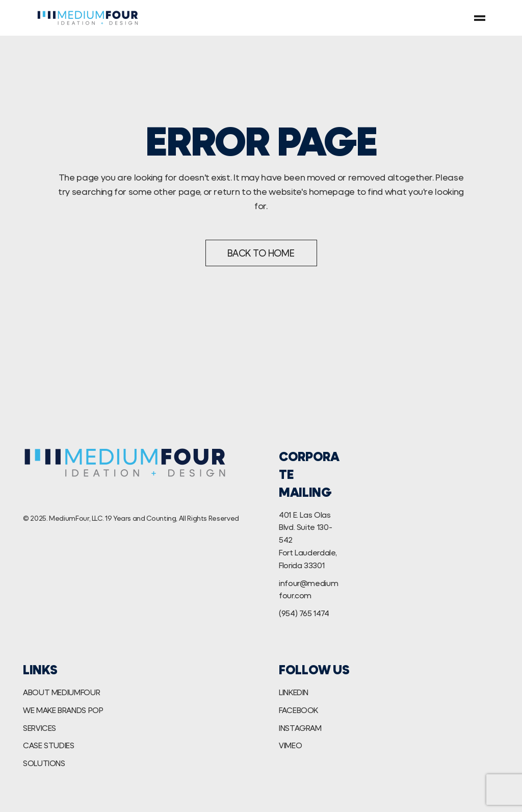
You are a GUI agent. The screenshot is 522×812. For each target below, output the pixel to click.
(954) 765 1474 (304, 613)
